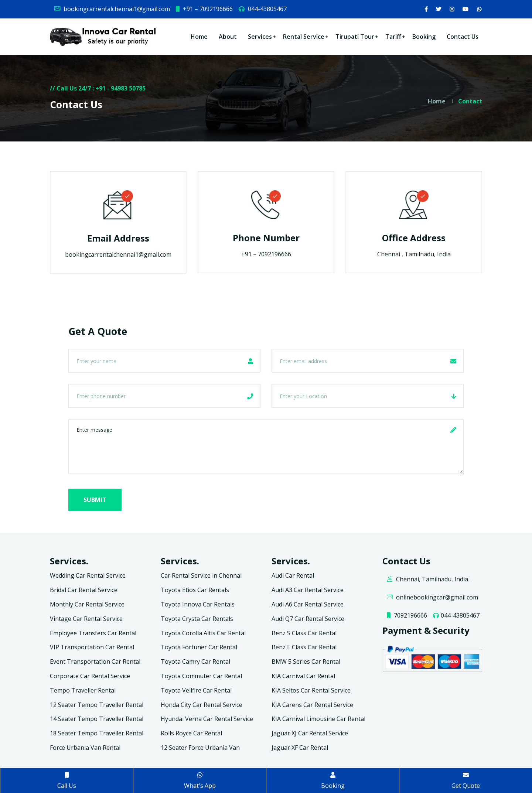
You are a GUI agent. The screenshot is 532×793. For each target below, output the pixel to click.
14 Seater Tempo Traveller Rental (97, 719)
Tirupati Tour (355, 37)
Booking (424, 37)
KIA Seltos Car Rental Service (311, 690)
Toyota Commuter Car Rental (201, 676)
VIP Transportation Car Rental (92, 647)
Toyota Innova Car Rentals (198, 604)
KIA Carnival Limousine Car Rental (318, 719)
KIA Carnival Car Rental (303, 676)
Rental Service (304, 37)
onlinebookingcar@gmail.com (432, 597)
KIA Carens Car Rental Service (312, 705)
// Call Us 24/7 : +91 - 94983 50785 (98, 88)
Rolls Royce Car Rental (191, 733)
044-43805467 (262, 9)
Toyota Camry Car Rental (195, 662)
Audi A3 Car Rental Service (308, 590)
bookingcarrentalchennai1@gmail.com (112, 9)
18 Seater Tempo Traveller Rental (97, 733)
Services (260, 37)
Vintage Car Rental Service (86, 619)
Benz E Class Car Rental (304, 647)
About (228, 37)
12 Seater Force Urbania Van (200, 748)
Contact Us (463, 37)
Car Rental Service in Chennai (201, 575)
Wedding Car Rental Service (88, 575)
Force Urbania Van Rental (85, 748)
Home (199, 37)
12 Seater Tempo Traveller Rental (97, 705)
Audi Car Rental (293, 575)
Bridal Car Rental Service (84, 590)
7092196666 (407, 615)
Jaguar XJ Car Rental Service (310, 733)
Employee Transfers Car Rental (93, 633)
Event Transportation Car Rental (95, 662)
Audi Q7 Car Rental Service (308, 619)
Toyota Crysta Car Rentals (197, 619)
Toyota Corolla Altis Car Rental (203, 633)
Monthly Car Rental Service (87, 604)
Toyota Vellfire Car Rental (196, 690)
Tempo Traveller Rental (83, 690)
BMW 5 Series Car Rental (306, 662)
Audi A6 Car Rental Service (308, 604)
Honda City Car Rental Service (202, 705)
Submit (95, 500)
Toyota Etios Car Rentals (195, 590)
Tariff (393, 37)
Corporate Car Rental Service (90, 676)
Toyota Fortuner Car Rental (199, 647)
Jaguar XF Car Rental (300, 748)
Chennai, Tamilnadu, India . (428, 579)
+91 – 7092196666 (204, 9)
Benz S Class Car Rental (304, 633)
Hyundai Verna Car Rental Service (207, 719)
